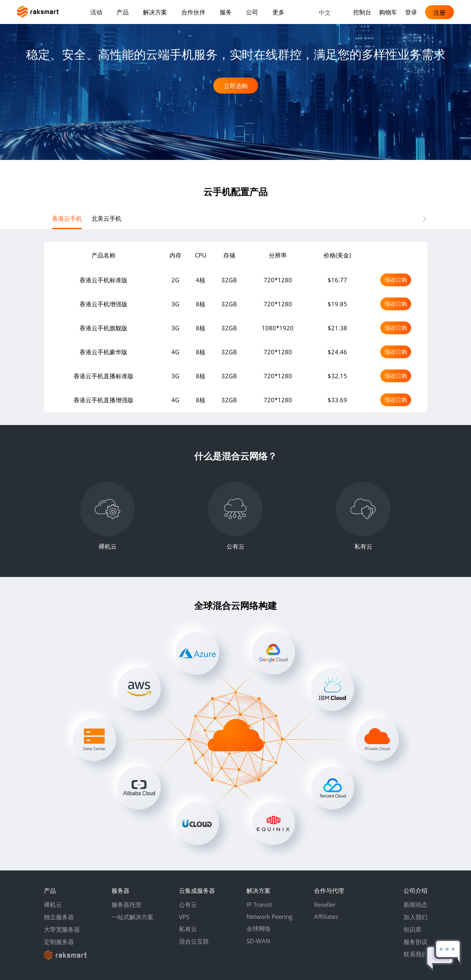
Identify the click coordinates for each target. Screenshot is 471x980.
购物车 (388, 12)
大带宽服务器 (62, 929)
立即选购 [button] (236, 86)
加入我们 (415, 917)
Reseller (325, 904)
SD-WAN (258, 941)
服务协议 (415, 942)
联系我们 (415, 954)
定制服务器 (59, 942)
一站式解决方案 (132, 917)
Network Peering (269, 916)
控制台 (362, 12)
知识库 (412, 929)
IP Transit (259, 904)
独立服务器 (59, 917)
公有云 (188, 904)
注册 (439, 12)
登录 (411, 12)
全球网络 (258, 928)
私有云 (188, 929)
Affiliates (326, 916)
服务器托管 (126, 904)
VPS (184, 917)
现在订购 (396, 280)
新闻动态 (415, 904)
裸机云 (53, 904)
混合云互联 (194, 941)
